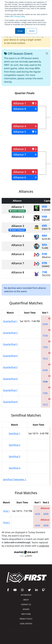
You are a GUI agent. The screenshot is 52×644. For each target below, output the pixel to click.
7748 (44, 272)
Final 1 (6, 511)
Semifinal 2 (14, 445)
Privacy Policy (17, 17)
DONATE (26, 609)
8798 (44, 263)
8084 (44, 236)
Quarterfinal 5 (10, 367)
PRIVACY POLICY (26, 619)
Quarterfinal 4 (10, 356)
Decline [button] (32, 31)
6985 (44, 226)
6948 (44, 216)
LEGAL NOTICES (26, 624)
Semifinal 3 (14, 456)
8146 (44, 254)
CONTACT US (26, 605)
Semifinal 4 (14, 468)
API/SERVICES (26, 595)
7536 (45, 336)
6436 (45, 324)
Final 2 (6, 523)
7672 (45, 359)
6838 (44, 206)
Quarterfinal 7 (10, 390)
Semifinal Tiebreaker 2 (14, 479)
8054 (44, 245)
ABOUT (26, 600)
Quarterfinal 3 (10, 344)
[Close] (47, 53)
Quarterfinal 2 (10, 333)
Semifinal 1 (14, 433)
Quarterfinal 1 (10, 321)
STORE (26, 614)
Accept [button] (20, 31)
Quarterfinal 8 (10, 402)
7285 (45, 347)
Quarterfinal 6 (10, 379)
